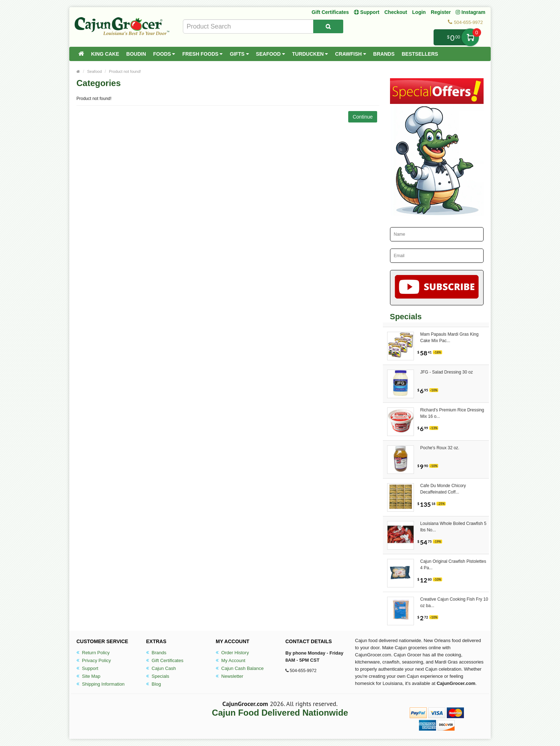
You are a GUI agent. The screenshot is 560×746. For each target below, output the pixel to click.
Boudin (136, 54)
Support (87, 668)
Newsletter (229, 676)
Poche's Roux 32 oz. (440, 448)
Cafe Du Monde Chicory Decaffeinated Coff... (443, 489)
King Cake (105, 54)
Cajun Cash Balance (240, 668)
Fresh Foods (202, 54)
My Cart (470, 37)
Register (441, 12)
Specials (158, 676)
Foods (164, 54)
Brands (384, 54)
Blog (154, 684)
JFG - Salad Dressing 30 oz (447, 372)
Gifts (239, 54)
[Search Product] (328, 26)
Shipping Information (101, 684)
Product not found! (125, 71)
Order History (232, 653)
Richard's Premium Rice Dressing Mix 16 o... (452, 413)
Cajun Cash (161, 668)
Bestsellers (420, 54)
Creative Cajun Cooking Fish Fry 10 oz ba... (454, 602)
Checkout (396, 12)
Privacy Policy (94, 660)
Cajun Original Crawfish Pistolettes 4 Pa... (453, 565)
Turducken (310, 54)
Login (419, 12)
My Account (231, 660)
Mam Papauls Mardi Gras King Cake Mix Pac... (449, 337)
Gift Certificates (330, 12)
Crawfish (351, 54)
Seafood (271, 54)
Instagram (471, 12)
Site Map (88, 676)
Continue (362, 117)
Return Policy (93, 653)
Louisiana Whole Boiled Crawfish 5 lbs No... (453, 527)
